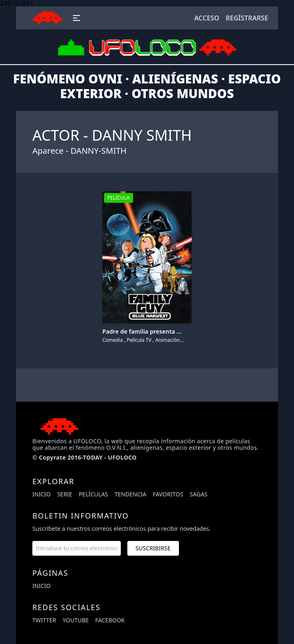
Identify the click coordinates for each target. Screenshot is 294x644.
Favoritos (168, 494)
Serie (65, 494)
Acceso (207, 18)
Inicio (42, 494)
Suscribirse (153, 548)
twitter (44, 620)
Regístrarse (247, 18)
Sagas (198, 494)
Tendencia (130, 494)
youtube (76, 620)
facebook (110, 620)
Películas (93, 494)
